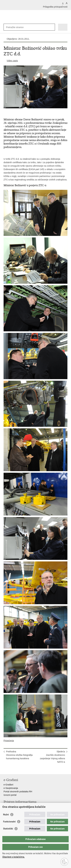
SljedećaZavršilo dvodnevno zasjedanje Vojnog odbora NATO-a (52, 757)
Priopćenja (9, 741)
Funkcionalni (9, 822)
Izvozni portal (10, 795)
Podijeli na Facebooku (12, 769)
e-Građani (8, 785)
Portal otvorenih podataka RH (18, 792)
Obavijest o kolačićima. (14, 857)
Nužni (6, 815)
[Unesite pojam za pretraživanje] (17, 27)
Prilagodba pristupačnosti (55, 7)
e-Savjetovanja (11, 788)
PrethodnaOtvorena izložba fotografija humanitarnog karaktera (19, 755)
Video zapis (12, 61)
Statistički (8, 829)
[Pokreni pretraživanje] (52, 27)
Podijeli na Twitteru (19, 769)
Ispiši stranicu (5, 769)
